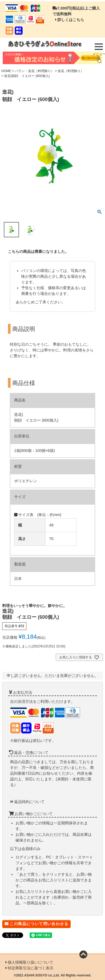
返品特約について (29, 802)
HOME (6, 71)
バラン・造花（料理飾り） (35, 71)
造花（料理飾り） (71, 71)
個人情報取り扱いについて (30, 962)
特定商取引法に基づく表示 (30, 968)
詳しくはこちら (71, 20)
